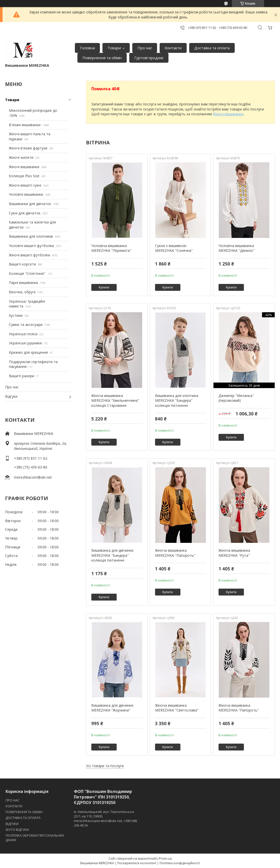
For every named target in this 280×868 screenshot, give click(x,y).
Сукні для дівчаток (25, 213)
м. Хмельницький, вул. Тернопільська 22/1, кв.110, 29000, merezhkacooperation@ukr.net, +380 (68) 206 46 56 (105, 819)
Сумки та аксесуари (26, 325)
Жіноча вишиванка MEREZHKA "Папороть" (175, 553)
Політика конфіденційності (180, 863)
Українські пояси (23, 334)
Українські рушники (25, 343)
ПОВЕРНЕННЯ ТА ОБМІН (24, 812)
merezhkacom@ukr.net (33, 477)
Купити (104, 287)
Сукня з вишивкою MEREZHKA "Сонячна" (174, 248)
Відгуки (11, 396)
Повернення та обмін (102, 58)
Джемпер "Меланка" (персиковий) (236, 398)
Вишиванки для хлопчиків (31, 236)
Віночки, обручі (22, 292)
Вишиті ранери (21, 376)
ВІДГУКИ (12, 824)
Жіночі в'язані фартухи (28, 148)
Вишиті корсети (22, 264)
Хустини (16, 315)
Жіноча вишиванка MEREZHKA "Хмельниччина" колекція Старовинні (115, 400)
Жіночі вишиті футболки (29, 255)
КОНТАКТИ (14, 806)
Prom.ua (165, 858)
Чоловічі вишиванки (26, 194)
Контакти (173, 48)
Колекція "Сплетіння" (28, 273)
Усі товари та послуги (105, 766)
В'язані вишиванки (25, 125)
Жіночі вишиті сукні (25, 185)
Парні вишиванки (23, 283)
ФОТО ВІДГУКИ (17, 830)
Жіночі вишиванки (24, 167)
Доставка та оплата (212, 48)
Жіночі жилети (21, 157)
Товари (114, 48)
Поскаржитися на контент (137, 863)
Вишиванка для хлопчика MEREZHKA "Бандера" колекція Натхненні (177, 400)
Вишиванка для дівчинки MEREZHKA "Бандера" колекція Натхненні (112, 555)
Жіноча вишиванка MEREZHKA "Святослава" (177, 708)
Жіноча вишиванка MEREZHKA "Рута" (234, 553)
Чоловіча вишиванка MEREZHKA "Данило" (236, 248)
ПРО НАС (13, 800)
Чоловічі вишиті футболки (31, 246)
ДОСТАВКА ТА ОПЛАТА (23, 818)
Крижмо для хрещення (28, 352)
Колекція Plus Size (24, 176)
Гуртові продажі (149, 58)
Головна (87, 48)
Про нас (145, 48)
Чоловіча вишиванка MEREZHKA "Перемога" (111, 248)
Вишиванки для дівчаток (30, 204)
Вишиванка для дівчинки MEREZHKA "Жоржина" (112, 708)
